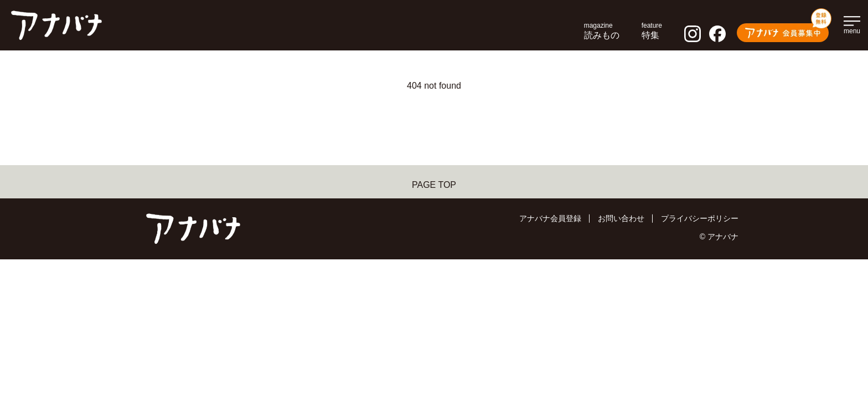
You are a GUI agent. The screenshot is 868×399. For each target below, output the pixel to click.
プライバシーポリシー (700, 218)
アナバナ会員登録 (550, 218)
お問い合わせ (621, 218)
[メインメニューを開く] (852, 24)
